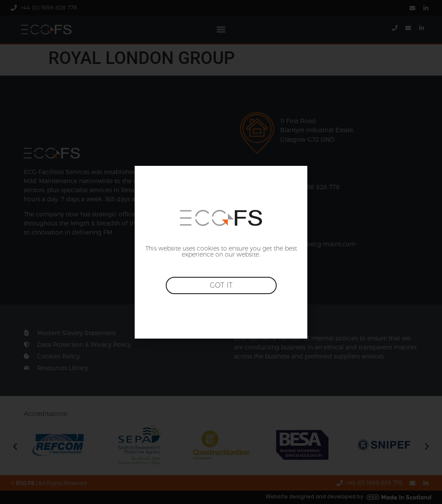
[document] (221, 252)
